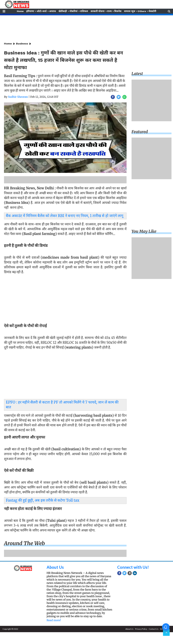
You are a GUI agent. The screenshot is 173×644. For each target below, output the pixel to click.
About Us (55, 567)
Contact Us (154, 629)
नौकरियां (73, 11)
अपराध (52, 11)
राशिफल (84, 11)
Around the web (24, 543)
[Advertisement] (64, 300)
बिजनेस (118, 11)
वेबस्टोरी (153, 11)
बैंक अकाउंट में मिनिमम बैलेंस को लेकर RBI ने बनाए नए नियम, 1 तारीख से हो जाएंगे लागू (65, 216)
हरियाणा (30, 11)
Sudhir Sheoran (18, 97)
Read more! (54, 620)
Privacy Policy (141, 629)
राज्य (109, 11)
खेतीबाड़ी (63, 11)
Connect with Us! (133, 567)
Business (22, 44)
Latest (137, 74)
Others (142, 11)
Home (20, 11)
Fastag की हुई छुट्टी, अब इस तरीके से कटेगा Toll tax (43, 500)
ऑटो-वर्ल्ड (41, 11)
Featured (140, 132)
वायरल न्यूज (130, 11)
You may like (144, 231)
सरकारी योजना (98, 11)
